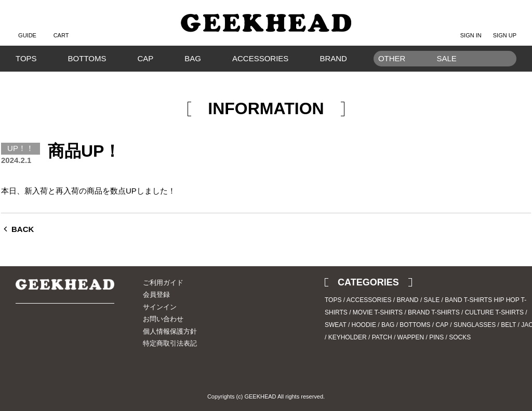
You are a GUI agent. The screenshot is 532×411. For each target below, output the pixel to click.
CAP (145, 58)
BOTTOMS (87, 58)
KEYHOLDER (348, 337)
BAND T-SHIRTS (468, 300)
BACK (23, 229)
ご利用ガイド (163, 283)
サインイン (160, 307)
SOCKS (460, 337)
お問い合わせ (163, 319)
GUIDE (27, 27)
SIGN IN (471, 27)
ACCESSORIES (260, 58)
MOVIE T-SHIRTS (378, 312)
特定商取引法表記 (170, 343)
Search (503, 74)
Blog (60, 332)
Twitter (23, 332)
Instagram (42, 332)
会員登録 (156, 294)
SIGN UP (505, 27)
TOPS (26, 58)
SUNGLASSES (475, 325)
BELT (508, 325)
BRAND (333, 58)
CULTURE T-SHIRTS (494, 312)
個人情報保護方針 (170, 331)
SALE (432, 300)
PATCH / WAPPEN (398, 337)
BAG (193, 58)
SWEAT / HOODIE (350, 325)
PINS (436, 337)
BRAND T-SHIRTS (434, 312)
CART (61, 27)
